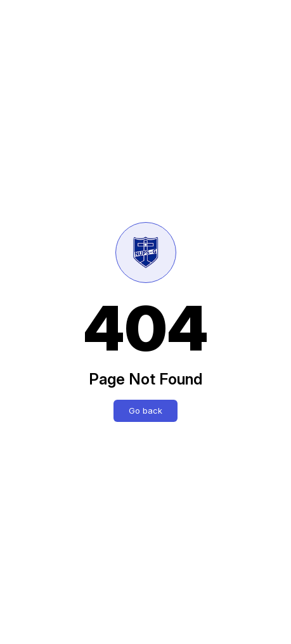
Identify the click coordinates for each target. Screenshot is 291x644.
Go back (145, 411)
